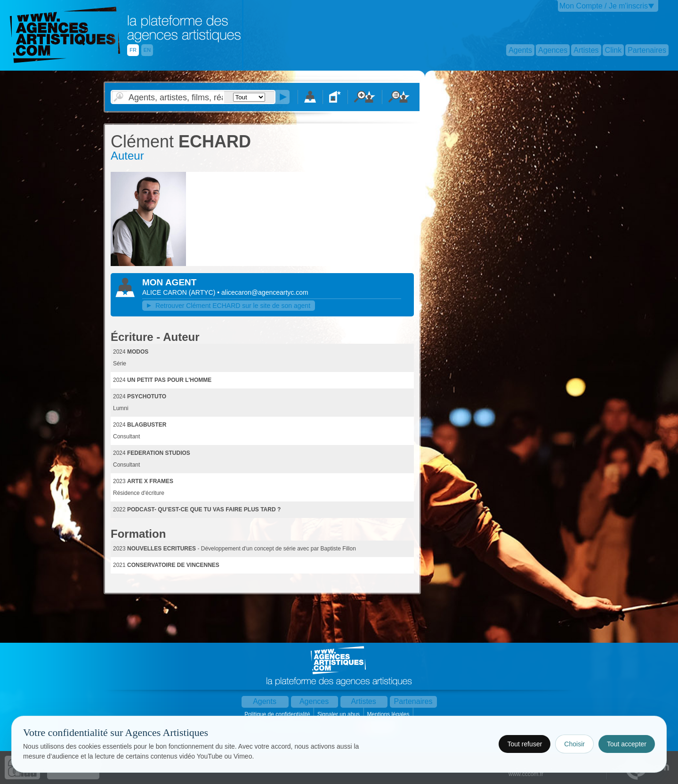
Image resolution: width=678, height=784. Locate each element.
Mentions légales (389, 714)
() (203, 292)
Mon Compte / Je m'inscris (604, 6)
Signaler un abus (339, 714)
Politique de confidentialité (278, 714)
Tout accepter (627, 744)
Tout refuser (525, 744)
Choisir (574, 744)
